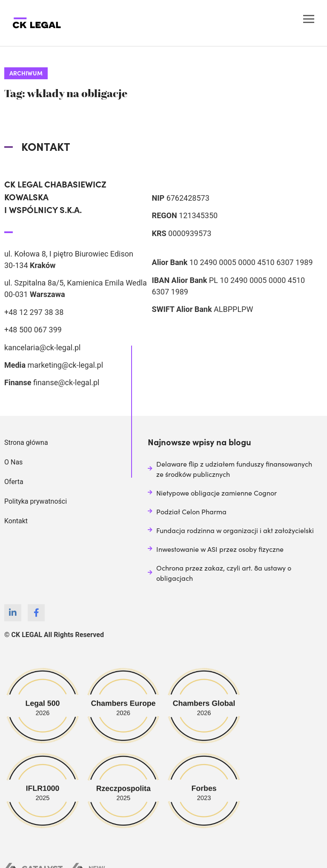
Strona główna (26, 443)
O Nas (13, 462)
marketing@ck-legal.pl (65, 365)
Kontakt (16, 521)
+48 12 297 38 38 (34, 312)
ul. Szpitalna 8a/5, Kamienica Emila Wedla (76, 283)
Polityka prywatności (36, 501)
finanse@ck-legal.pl (66, 382)
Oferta (14, 482)
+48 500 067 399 (33, 330)
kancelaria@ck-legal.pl (42, 347)
